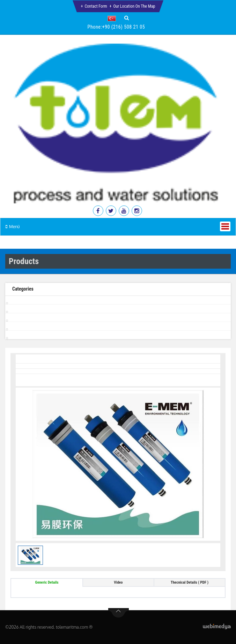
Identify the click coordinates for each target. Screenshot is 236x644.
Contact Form (96, 6)
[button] (113, 18)
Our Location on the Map (134, 6)
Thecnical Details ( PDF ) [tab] (190, 582)
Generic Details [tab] (47, 582)
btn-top (119, 613)
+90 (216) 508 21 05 (123, 27)
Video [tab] (118, 582)
